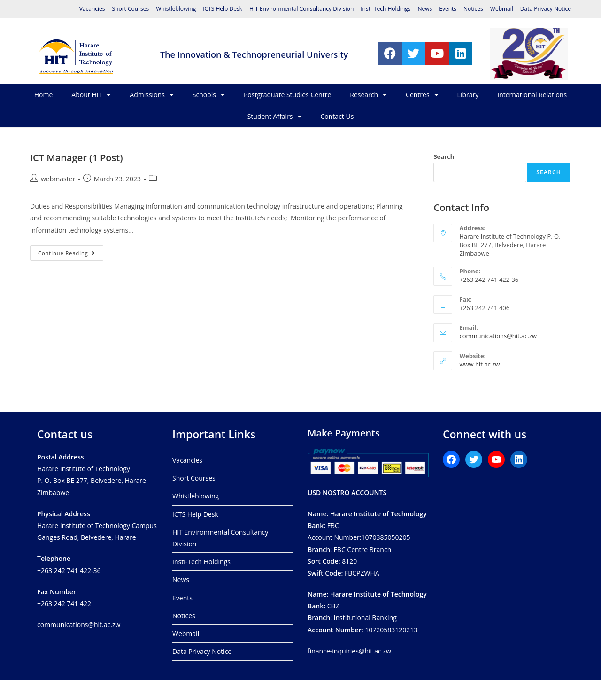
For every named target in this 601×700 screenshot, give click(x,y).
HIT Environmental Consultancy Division (301, 9)
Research (368, 95)
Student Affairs (275, 117)
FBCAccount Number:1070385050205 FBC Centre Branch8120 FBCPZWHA (367, 543)
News (425, 9)
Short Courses (130, 9)
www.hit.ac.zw (479, 364)
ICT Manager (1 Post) (77, 158)
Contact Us (337, 116)
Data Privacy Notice (546, 9)
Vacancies (92, 9)
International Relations (532, 95)
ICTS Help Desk (223, 9)
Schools (209, 95)
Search (444, 156)
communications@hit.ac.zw (498, 336)
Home (44, 95)
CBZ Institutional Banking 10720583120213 (367, 612)
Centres (422, 95)
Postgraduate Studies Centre (287, 95)
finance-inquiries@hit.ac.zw (349, 651)
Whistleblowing (176, 9)
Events (448, 9)
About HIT (91, 95)
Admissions (151, 95)
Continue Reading (71, 251)
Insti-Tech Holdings (385, 9)
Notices (473, 9)
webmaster (58, 179)
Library (468, 95)
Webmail (502, 9)
